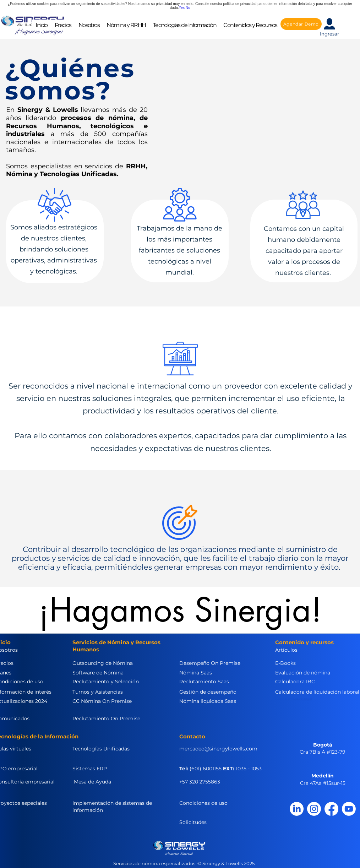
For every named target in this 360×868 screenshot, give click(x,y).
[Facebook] (331, 809)
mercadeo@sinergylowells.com (218, 749)
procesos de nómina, (98, 118)
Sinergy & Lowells (48, 110)
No (188, 8)
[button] (89, 25)
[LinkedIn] (297, 809)
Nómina (19, 174)
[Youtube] (349, 809)
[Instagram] (314, 809)
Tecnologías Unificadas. (79, 174)
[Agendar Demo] (301, 24)
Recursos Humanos (43, 126)
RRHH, (137, 166)
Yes (182, 8)
